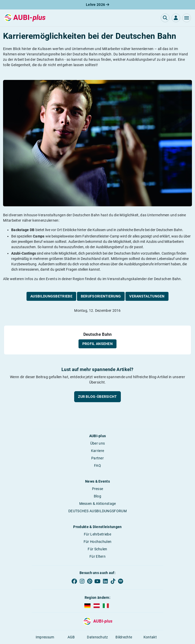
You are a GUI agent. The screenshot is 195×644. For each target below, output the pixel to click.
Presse (98, 489)
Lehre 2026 (97, 5)
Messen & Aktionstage (98, 504)
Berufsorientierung (101, 296)
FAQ (97, 466)
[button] (187, 18)
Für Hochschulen (98, 542)
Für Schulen (97, 549)
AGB (71, 637)
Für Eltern (97, 556)
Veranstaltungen (147, 296)
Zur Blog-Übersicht (97, 397)
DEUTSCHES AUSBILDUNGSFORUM (97, 511)
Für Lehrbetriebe (97, 534)
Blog (97, 496)
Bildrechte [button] (124, 637)
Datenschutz (97, 637)
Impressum (45, 637)
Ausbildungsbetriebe (51, 296)
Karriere (97, 451)
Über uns (97, 443)
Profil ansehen (97, 344)
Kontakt (150, 637)
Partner (97, 458)
